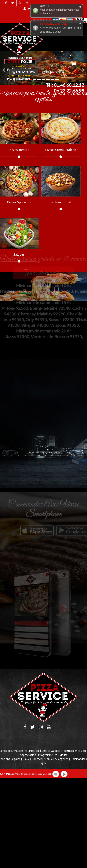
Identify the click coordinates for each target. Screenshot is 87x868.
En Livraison (24, 72)
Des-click (47, 774)
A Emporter (53, 72)
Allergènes (62, 759)
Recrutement (71, 751)
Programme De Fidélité (53, 755)
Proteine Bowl (61, 202)
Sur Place (22, 79)
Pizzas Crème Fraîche (61, 150)
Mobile (48, 759)
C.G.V (26, 759)
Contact (37, 759)
